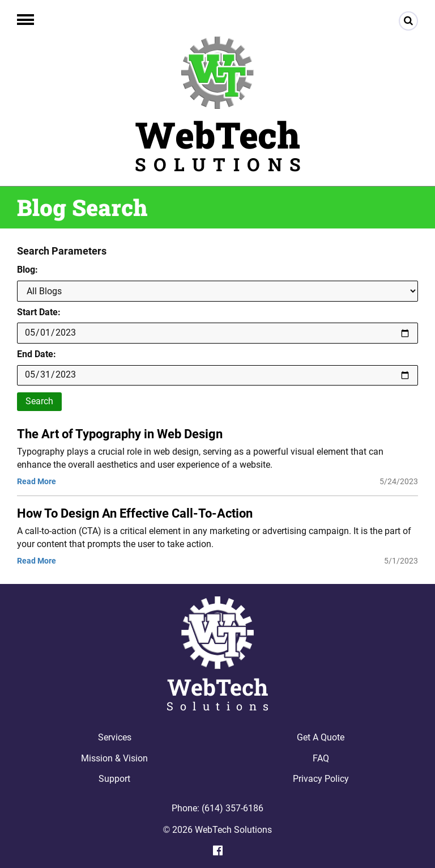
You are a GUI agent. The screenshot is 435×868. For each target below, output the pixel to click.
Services (115, 737)
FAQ (321, 758)
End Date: (37, 354)
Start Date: (39, 312)
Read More (37, 481)
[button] (25, 20)
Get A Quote (321, 737)
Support (114, 779)
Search (39, 401)
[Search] (408, 21)
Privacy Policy (321, 779)
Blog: (27, 270)
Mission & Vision (114, 758)
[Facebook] (218, 850)
